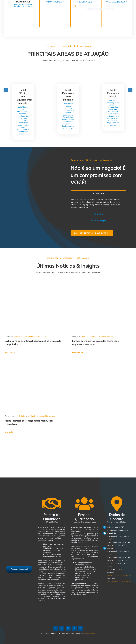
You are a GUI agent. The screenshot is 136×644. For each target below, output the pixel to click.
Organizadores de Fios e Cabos (33, 336)
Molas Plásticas (20, 416)
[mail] (80, 628)
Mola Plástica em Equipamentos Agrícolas (25, 96)
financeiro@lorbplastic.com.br (119, 581)
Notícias (17, 336)
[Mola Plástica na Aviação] (113, 71)
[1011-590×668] (34, 282)
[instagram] (62, 628)
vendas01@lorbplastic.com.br (119, 575)
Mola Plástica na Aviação (113, 93)
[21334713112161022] (102, 282)
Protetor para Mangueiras (44, 416)
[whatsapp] (74, 628)
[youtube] (68, 628)
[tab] (99, 193)
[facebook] (56, 628)
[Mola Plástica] (34, 361)
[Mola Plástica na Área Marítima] (68, 71)
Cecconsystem (90, 634)
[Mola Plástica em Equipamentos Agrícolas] (23, 71)
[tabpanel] (99, 204)
